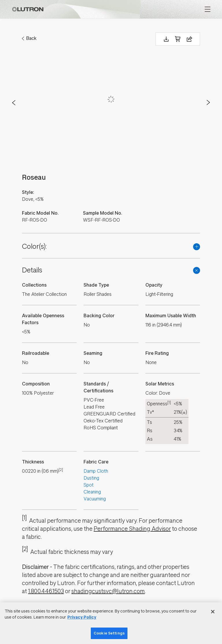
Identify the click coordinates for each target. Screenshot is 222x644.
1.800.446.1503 (46, 591)
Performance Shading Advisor (132, 529)
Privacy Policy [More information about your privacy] (82, 617)
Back (31, 38)
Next (208, 103)
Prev (14, 103)
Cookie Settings (109, 633)
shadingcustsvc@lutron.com (108, 591)
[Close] (213, 612)
